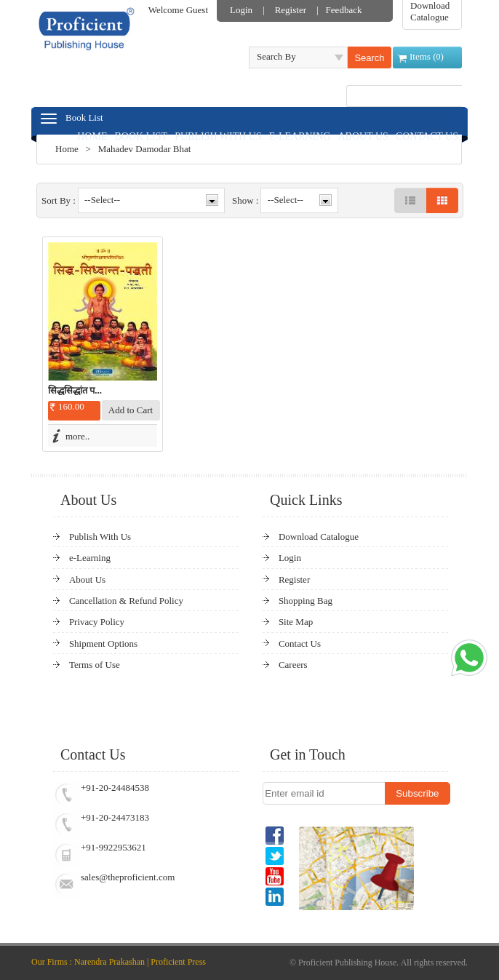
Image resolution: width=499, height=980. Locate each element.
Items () (427, 56)
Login (241, 10)
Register (291, 10)
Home (67, 149)
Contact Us (300, 644)
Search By (276, 56)
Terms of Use (95, 665)
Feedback (344, 10)
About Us (87, 579)
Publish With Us (100, 537)
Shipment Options (103, 644)
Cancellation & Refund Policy (126, 601)
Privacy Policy (97, 622)
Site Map (296, 622)
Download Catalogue (430, 11)
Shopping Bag (306, 601)
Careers (293, 665)
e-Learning (90, 558)
